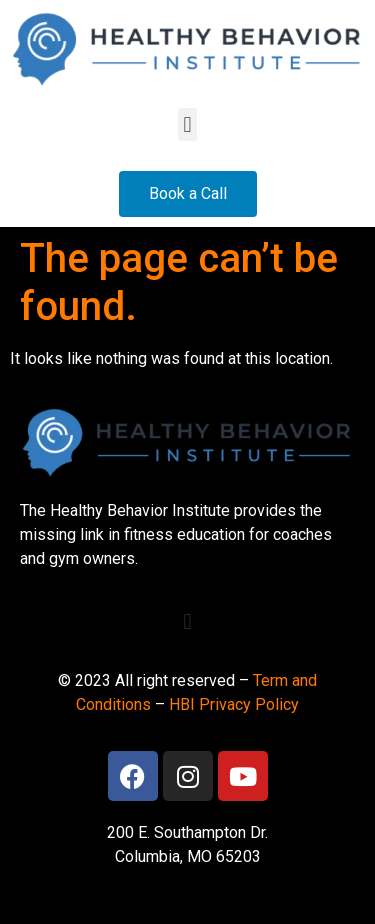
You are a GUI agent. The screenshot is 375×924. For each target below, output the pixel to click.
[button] (187, 124)
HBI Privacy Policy (234, 704)
